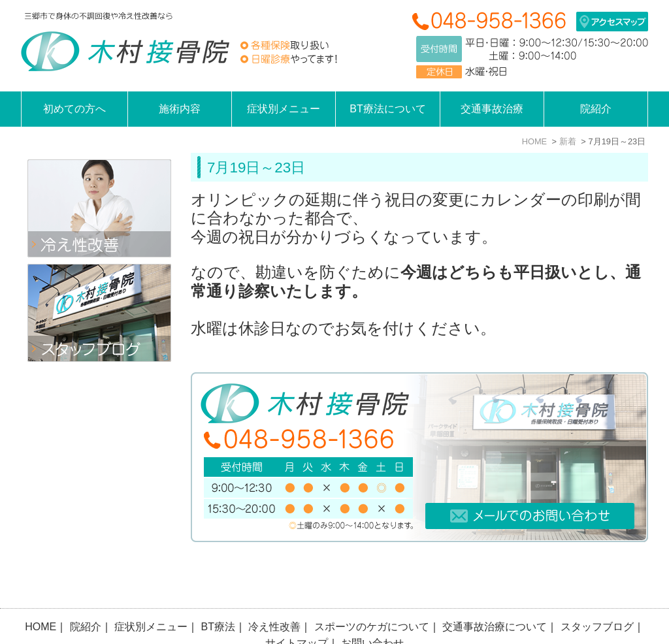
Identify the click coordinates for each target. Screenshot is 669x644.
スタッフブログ (597, 592)
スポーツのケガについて (372, 592)
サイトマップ (297, 608)
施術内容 (180, 109)
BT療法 (218, 592)
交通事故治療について (495, 592)
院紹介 (86, 592)
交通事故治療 (492, 109)
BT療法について (387, 109)
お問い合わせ (372, 608)
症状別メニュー (151, 592)
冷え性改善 (274, 592)
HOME (41, 592)
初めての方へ (74, 109)
